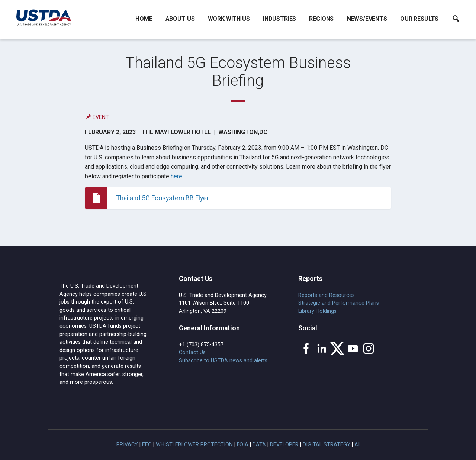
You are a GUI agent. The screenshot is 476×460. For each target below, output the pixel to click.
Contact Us (192, 352)
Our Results (419, 19)
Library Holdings (317, 311)
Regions (321, 19)
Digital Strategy (327, 445)
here (176, 176)
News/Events (367, 19)
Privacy (127, 445)
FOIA (243, 445)
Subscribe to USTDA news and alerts (223, 361)
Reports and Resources (327, 295)
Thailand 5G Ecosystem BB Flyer (163, 198)
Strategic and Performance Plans (339, 303)
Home (144, 19)
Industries (279, 19)
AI (357, 445)
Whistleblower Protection (194, 445)
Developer (284, 445)
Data (259, 445)
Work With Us (229, 19)
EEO (147, 445)
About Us (180, 19)
